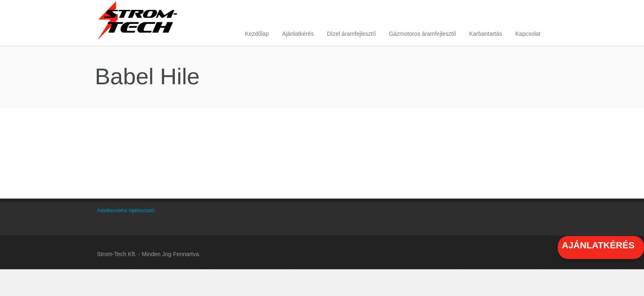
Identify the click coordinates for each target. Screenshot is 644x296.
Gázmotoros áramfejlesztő (422, 34)
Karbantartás (485, 34)
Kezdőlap (257, 34)
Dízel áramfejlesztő (351, 34)
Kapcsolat (528, 34)
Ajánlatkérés (298, 34)
